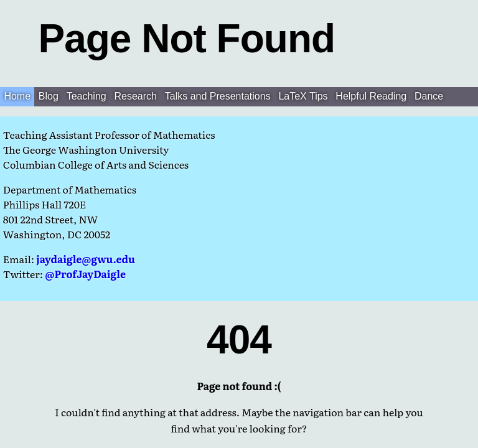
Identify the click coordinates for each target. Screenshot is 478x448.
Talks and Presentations (218, 96)
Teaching (87, 96)
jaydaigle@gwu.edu (85, 259)
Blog (49, 96)
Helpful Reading (371, 96)
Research (136, 96)
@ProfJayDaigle (85, 274)
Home (17, 96)
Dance (429, 96)
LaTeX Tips (303, 96)
